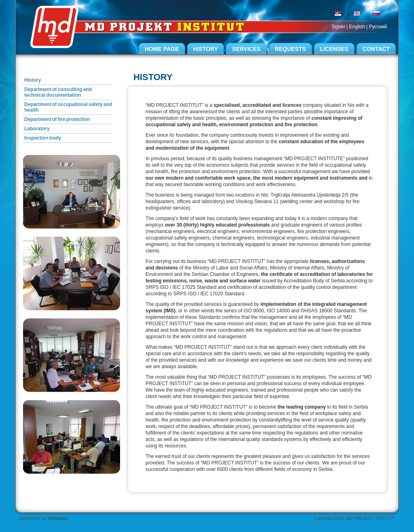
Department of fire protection (57, 119)
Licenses (334, 49)
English (357, 27)
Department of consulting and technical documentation (58, 92)
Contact (376, 49)
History (206, 49)
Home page (162, 49)
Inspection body (43, 138)
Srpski (338, 27)
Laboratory (37, 129)
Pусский (378, 27)
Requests (290, 49)
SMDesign (58, 518)
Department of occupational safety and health (68, 107)
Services (246, 49)
